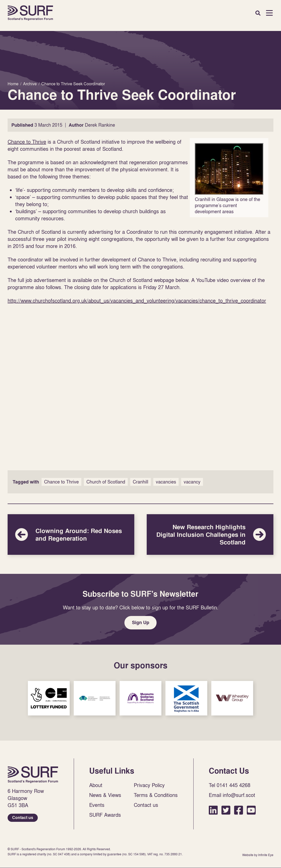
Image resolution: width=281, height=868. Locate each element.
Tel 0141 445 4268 (230, 786)
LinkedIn (213, 811)
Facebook (239, 811)
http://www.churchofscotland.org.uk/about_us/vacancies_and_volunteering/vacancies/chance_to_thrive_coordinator (137, 301)
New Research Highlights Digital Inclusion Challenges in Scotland (210, 535)
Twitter (226, 811)
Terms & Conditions (156, 795)
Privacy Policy (149, 786)
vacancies (166, 482)
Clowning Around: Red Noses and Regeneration (71, 535)
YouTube (251, 811)
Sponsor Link (49, 698)
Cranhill (140, 482)
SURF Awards (105, 815)
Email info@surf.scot (232, 795)
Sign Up (141, 623)
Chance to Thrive (27, 142)
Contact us (23, 818)
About (96, 786)
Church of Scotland (106, 482)
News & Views (105, 795)
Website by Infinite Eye (258, 855)
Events (97, 805)
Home (30, 13)
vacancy (192, 482)
